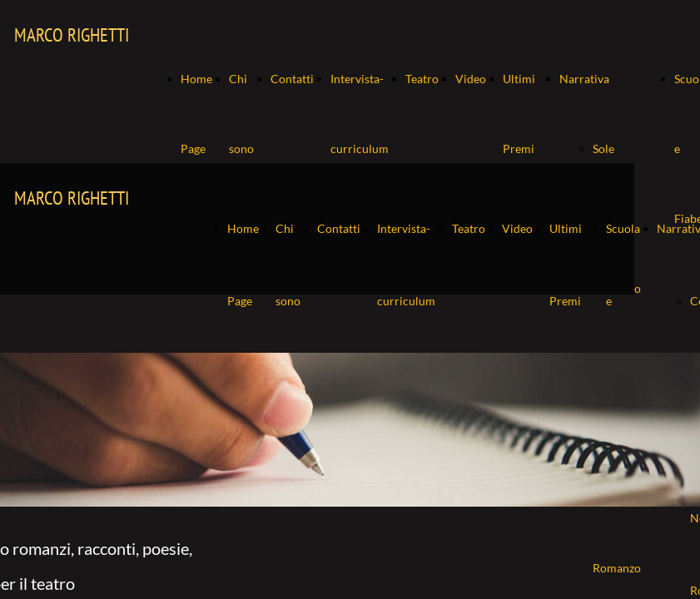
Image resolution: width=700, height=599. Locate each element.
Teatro (422, 79)
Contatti (292, 79)
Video (471, 79)
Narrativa (584, 79)
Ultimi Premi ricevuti (523, 149)
